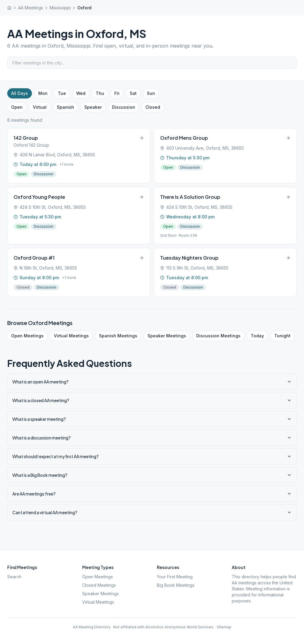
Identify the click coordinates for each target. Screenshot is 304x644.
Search (14, 577)
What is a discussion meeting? (152, 438)
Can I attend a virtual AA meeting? (152, 512)
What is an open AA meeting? (152, 382)
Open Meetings (27, 336)
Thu (100, 93)
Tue (62, 93)
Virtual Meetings (71, 336)
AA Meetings (31, 8)
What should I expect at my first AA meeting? (152, 456)
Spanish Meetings (118, 336)
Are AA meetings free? (152, 494)
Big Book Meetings (176, 585)
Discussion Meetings (218, 336)
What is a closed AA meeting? (152, 400)
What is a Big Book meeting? (152, 475)
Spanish (65, 107)
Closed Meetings (99, 585)
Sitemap (224, 627)
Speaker (93, 107)
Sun (151, 93)
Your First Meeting (175, 577)
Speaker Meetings (167, 336)
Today (257, 336)
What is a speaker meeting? (152, 419)
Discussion (124, 107)
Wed (81, 93)
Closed (153, 107)
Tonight (282, 336)
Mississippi (60, 8)
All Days (20, 93)
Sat (133, 93)
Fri (117, 93)
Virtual (40, 107)
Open (17, 107)
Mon (43, 93)
